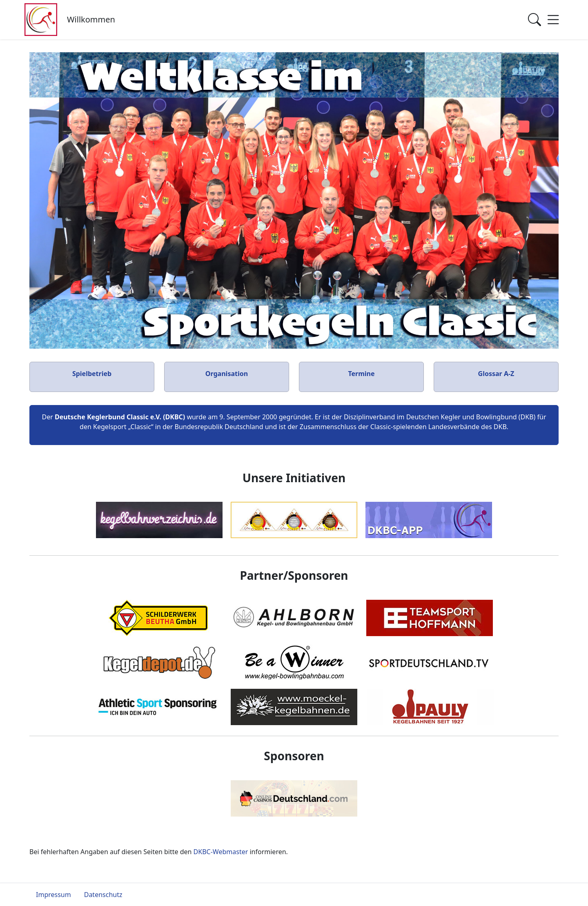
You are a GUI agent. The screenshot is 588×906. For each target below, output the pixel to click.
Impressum (53, 895)
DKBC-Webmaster (221, 852)
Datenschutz (103, 895)
